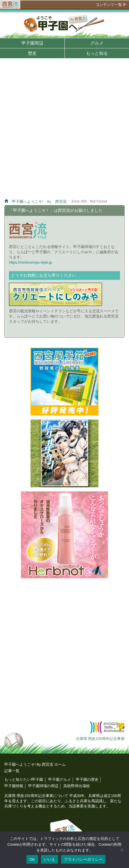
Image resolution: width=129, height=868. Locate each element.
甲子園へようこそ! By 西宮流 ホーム (35, 765)
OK (32, 859)
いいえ (50, 859)
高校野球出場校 (77, 786)
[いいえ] (122, 850)
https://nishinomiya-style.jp (31, 262)
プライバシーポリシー (83, 859)
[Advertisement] (64, 130)
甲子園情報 (14, 786)
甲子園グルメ (60, 780)
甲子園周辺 (32, 43)
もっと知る (97, 53)
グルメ (97, 43)
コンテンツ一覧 (109, 4)
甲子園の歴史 (87, 780)
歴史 (32, 53)
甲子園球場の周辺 (43, 786)
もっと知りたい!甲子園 (24, 780)
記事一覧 (12, 771)
